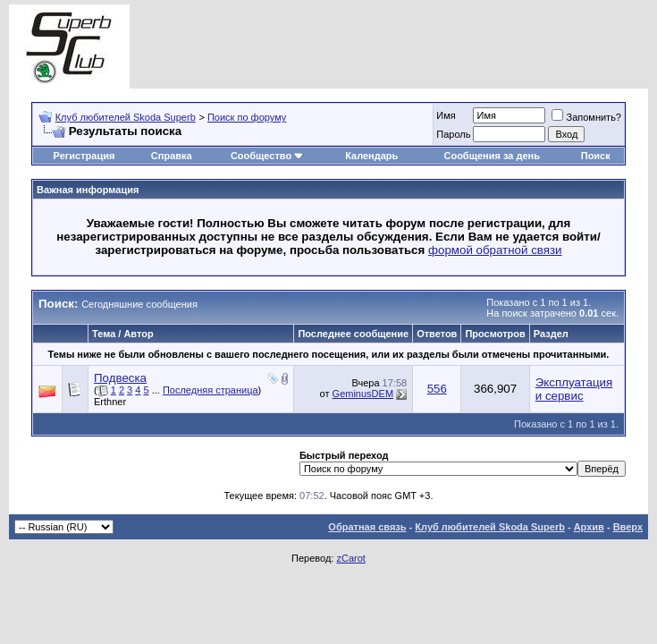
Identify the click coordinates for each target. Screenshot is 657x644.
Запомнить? (586, 117)
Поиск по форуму (247, 117)
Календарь (371, 156)
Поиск (596, 156)
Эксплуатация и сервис (574, 389)
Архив (589, 527)
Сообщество (267, 156)
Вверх (628, 527)
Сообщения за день (491, 156)
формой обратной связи (495, 250)
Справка (172, 156)
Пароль (453, 134)
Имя (446, 115)
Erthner (110, 402)
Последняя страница (211, 390)
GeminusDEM (363, 394)
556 (437, 389)
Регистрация (84, 156)
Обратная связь (367, 527)
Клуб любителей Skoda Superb (126, 117)
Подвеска (120, 378)
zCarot (350, 558)
